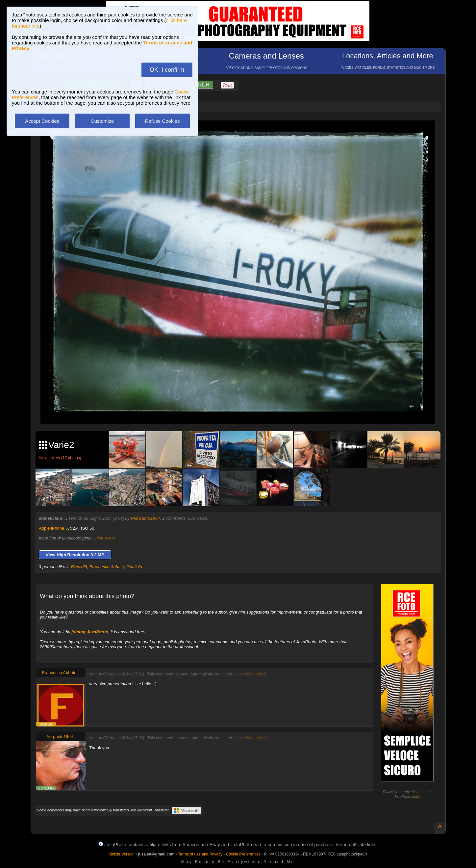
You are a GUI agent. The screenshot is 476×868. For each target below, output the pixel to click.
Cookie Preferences (243, 854)
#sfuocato (106, 538)
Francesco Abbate (107, 567)
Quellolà (134, 567)
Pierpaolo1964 (145, 518)
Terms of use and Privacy (200, 854)
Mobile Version (122, 854)
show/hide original (250, 674)
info (416, 797)
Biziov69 (79, 567)
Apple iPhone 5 (53, 528)
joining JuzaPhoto (90, 632)
